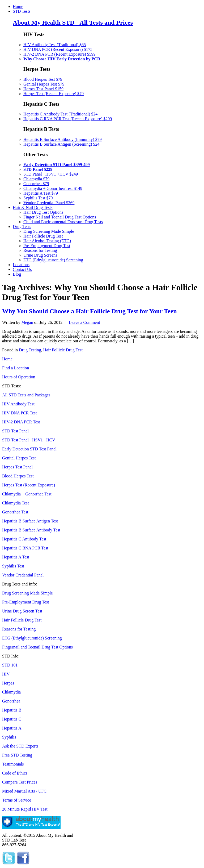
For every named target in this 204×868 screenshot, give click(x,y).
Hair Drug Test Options (43, 212)
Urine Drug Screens (40, 255)
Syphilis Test (13, 566)
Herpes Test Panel (17, 467)
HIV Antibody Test (18, 404)
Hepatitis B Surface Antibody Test (31, 530)
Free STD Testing (17, 755)
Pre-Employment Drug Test (47, 246)
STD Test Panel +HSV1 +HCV (29, 440)
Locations (21, 265)
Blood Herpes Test (18, 476)
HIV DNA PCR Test (19, 413)
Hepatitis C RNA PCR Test (25, 548)
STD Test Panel (15, 431)
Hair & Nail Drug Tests (33, 207)
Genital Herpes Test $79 (44, 84)
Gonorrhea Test (15, 512)
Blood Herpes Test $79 (43, 79)
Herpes (8, 683)
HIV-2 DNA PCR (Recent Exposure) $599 (59, 54)
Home (18, 6)
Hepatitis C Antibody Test (24, 539)
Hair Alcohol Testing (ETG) (47, 241)
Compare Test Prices (20, 782)
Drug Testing (30, 350)
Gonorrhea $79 (36, 184)
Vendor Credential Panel (23, 575)
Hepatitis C (12, 719)
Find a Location (16, 368)
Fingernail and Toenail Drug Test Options (37, 647)
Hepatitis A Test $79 (41, 193)
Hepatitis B (12, 710)
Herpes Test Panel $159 (43, 89)
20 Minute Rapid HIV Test (25, 809)
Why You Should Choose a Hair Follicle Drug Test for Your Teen (90, 311)
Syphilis (9, 737)
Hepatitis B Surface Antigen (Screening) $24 (61, 144)
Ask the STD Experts (20, 746)
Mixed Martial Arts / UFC (24, 791)
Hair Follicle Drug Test (43, 236)
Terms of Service (17, 800)
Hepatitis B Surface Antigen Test (30, 521)
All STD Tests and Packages (26, 395)
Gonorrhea (11, 701)
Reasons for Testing (40, 250)
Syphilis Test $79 (38, 198)
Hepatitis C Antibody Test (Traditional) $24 (60, 114)
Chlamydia (11, 692)
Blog (17, 274)
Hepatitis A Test (16, 557)
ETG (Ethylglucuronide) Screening (53, 260)
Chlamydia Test (15, 503)
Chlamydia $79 (36, 179)
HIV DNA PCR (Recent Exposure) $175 (58, 49)
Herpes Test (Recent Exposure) (29, 485)
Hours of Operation (19, 377)
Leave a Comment (84, 322)
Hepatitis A (12, 728)
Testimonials (13, 764)
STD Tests (22, 11)
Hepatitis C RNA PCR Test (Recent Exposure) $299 (68, 119)
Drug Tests (22, 227)
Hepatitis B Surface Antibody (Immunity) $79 (63, 139)
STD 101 (10, 665)
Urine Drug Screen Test (22, 611)
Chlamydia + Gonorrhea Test (27, 494)
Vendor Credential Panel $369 (49, 203)
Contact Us (22, 269)
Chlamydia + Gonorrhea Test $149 (53, 188)
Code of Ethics (15, 773)
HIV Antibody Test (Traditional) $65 (55, 45)
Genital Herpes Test (19, 458)
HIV (6, 674)
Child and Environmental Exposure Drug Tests (63, 222)
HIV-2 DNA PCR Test (21, 422)
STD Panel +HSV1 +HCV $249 (51, 174)
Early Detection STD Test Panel (29, 449)
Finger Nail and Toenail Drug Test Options (60, 217)
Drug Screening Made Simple (49, 231)
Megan (27, 322)
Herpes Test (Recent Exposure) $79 (54, 94)
